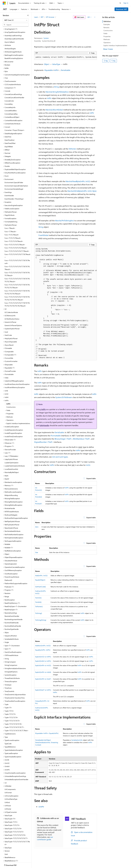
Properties (107, 36)
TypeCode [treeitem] (8, 730)
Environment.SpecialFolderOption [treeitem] (16, 172)
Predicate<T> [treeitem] (9, 573)
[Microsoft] (4, 3)
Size (37, 552)
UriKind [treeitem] (7, 789)
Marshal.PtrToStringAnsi (64, 220)
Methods (107, 39)
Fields (105, 33)
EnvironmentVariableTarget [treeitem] (14, 176)
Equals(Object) (40, 580)
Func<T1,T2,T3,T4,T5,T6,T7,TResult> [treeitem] (17, 238)
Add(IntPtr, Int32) (41, 576)
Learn (36, 17)
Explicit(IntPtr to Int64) (43, 672)
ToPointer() (39, 606)
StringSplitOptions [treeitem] (11, 658)
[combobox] (16, 20)
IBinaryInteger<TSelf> (63, 439)
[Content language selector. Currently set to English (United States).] (13, 865)
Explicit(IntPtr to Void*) (43, 679)
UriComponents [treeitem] (10, 776)
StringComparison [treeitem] (11, 652)
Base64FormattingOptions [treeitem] (14, 45)
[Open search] (120, 3)
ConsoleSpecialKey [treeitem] (11, 100)
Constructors (108, 30)
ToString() (39, 613)
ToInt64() (38, 602)
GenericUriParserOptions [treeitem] (13, 312)
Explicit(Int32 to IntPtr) (43, 657)
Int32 (88, 465)
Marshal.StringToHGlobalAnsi (57, 92)
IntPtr (56, 70)
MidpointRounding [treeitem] (11, 482)
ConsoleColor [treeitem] (9, 87)
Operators (107, 42)
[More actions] (95, 17)
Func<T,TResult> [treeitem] (11, 218)
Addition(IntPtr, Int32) (43, 646)
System (46, 38)
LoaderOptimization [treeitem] (11, 449)
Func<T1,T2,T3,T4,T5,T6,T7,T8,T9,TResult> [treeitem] (17, 248)
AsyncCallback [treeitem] (10, 29)
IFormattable (56, 436)
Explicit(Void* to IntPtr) (43, 690)
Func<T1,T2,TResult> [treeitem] (12, 221)
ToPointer (72, 149)
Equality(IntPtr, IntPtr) (43, 650)
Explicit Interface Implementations (115, 45)
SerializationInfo (77, 740)
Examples (107, 24)
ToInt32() (38, 598)
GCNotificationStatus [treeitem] (12, 305)
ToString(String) (41, 620)
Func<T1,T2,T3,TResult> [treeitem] (13, 225)
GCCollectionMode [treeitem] (11, 299)
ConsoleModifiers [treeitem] (11, 97)
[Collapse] (28, 15)
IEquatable (49, 70)
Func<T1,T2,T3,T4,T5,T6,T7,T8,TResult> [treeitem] (17, 242)
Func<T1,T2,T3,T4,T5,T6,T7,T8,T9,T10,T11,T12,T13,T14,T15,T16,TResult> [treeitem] (17, 291)
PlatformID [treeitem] (8, 567)
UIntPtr (41, 807)
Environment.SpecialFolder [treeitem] (14, 169)
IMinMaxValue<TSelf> (82, 439)
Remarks (106, 27)
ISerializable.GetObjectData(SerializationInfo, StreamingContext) (47, 742)
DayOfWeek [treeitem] (9, 133)
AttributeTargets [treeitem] (10, 35)
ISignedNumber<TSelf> (44, 442)
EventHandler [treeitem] (9, 182)
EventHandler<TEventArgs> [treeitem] (14, 185)
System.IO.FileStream (64, 397)
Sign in (126, 3)
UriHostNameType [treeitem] (11, 786)
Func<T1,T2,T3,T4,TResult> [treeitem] (14, 228)
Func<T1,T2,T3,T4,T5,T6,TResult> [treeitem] (16, 234)
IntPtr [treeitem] (8, 390)
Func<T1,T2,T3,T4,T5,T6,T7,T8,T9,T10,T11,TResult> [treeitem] (17, 261)
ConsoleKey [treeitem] (9, 91)
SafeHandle (44, 425)
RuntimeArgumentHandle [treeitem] (13, 606)
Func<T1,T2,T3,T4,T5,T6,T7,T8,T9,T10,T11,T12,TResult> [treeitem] (17, 267)
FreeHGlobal (43, 235)
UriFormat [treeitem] (8, 779)
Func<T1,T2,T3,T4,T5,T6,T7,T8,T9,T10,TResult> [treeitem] (17, 254)
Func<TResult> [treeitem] (10, 215)
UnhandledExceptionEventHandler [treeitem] (16, 766)
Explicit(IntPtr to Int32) (43, 665)
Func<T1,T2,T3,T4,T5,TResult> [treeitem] (15, 231)
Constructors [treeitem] (11, 394)
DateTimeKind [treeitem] (9, 127)
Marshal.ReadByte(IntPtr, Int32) (78, 181)
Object (47, 64)
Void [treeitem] (6, 841)
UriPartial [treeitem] (8, 795)
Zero (37, 527)
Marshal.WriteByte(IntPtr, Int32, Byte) (82, 191)
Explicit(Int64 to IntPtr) (43, 661)
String (56, 87)
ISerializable (65, 70)
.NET (42, 17)
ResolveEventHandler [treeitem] (12, 603)
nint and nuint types (60, 457)
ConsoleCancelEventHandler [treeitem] (14, 84)
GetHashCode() (40, 587)
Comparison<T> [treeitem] (10, 74)
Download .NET (121, 9)
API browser (50, 17)
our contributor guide (45, 838)
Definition (107, 21)
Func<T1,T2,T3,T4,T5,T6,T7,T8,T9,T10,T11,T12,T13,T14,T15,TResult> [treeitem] (17, 285)
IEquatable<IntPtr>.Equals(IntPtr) (47, 733)
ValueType (56, 64)
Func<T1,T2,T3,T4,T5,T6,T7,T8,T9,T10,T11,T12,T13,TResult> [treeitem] (17, 273)
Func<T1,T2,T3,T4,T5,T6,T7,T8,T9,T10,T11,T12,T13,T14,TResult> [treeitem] (17, 279)
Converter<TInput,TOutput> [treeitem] (15, 117)
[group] (65, 57)
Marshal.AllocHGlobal (54, 110)
